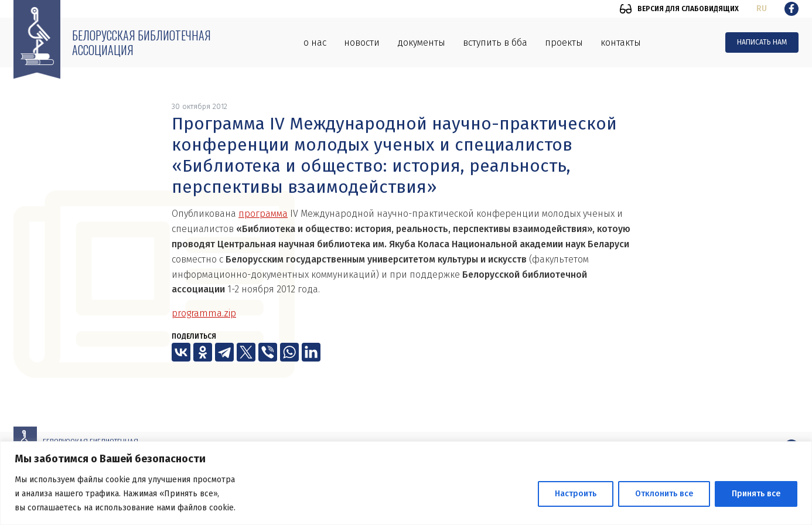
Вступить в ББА (495, 42)
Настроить (576, 494)
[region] (406, 483)
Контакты (621, 42)
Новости (362, 42)
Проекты (564, 42)
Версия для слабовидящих (688, 9)
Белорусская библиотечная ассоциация (141, 42)
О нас (315, 42)
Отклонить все (664, 494)
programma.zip (204, 313)
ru (762, 8)
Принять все (756, 494)
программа (263, 214)
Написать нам (762, 42)
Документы (421, 42)
